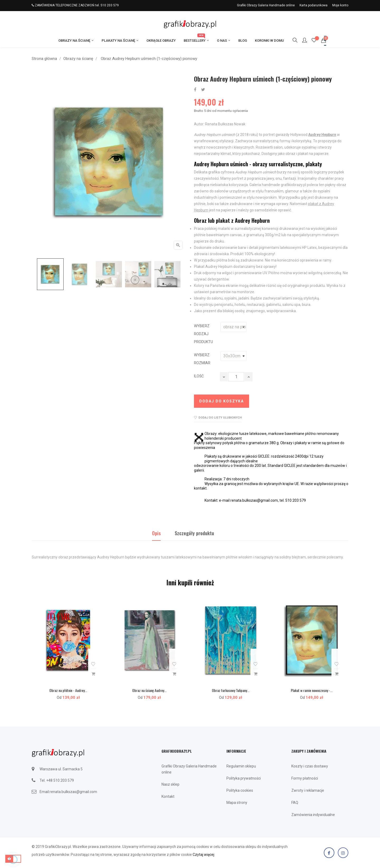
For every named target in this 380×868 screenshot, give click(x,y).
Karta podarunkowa (313, 5)
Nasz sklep (170, 784)
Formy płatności (305, 778)
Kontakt (168, 796)
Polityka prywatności (244, 778)
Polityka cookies (240, 790)
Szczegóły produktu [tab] (194, 533)
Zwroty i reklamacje (308, 790)
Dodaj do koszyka (222, 401)
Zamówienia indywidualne (313, 815)
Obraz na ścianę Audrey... (149, 690)
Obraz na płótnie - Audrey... (68, 690)
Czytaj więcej (203, 855)
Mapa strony (237, 803)
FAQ (295, 803)
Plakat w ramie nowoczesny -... (312, 690)
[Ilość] (236, 377)
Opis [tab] (156, 533)
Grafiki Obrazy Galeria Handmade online (266, 5)
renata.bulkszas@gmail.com (73, 792)
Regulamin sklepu (241, 766)
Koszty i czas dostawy (310, 766)
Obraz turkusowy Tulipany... (231, 690)
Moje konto (340, 5)
